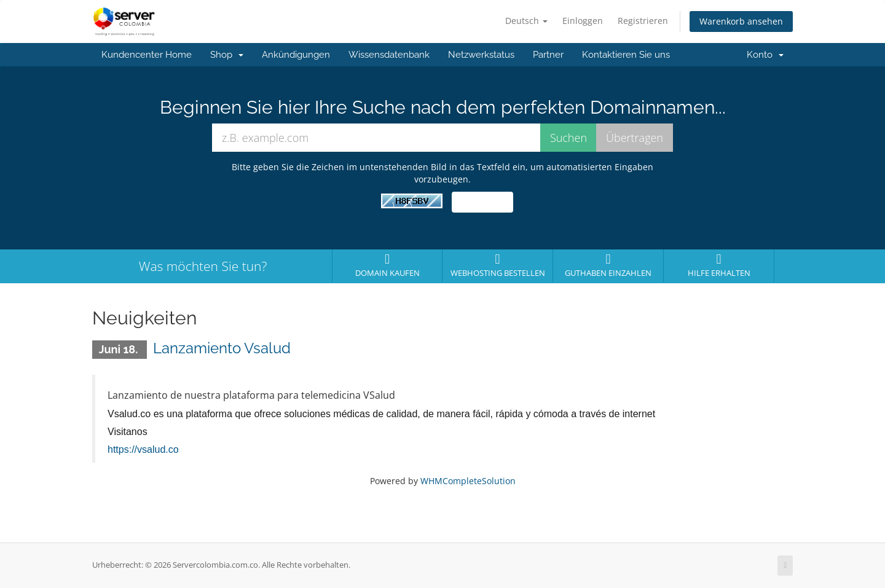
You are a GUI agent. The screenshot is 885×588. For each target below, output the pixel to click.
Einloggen (583, 21)
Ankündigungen (296, 55)
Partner (548, 55)
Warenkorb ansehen (741, 21)
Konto (765, 55)
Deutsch (526, 21)
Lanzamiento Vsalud (222, 348)
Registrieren (643, 21)
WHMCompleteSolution (468, 481)
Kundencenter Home (147, 55)
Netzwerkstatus (481, 55)
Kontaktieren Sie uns (626, 55)
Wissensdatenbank (389, 55)
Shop (227, 55)
